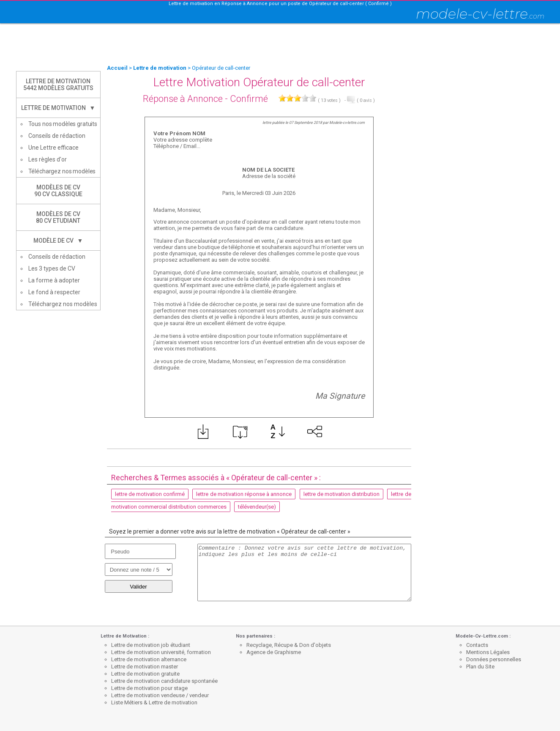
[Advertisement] (280, 44)
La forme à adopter (54, 280)
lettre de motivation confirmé (150, 494)
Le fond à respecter (54, 292)
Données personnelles (494, 659)
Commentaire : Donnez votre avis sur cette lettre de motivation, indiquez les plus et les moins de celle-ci (304, 572)
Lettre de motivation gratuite (145, 674)
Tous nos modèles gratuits (63, 124)
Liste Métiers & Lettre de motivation (154, 702)
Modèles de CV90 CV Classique (58, 191)
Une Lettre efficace (53, 148)
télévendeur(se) (257, 507)
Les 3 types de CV (52, 268)
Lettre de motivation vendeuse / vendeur (160, 695)
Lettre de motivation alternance (149, 659)
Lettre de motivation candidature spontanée (164, 681)
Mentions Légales (488, 652)
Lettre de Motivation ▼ (58, 108)
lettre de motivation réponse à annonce (244, 494)
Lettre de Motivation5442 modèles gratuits (58, 85)
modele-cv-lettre (480, 14)
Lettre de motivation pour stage (149, 688)
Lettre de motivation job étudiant (151, 645)
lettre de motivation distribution (341, 494)
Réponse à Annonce (183, 99)
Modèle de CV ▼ (58, 241)
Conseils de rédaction (57, 136)
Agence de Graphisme (274, 652)
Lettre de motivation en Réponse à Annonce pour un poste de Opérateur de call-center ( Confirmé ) (280, 4)
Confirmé (249, 99)
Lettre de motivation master (145, 667)
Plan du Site (480, 667)
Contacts (477, 645)
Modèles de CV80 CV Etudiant (58, 217)
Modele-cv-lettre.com (347, 123)
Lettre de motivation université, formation (161, 652)
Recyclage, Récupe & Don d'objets (289, 645)
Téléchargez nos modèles (62, 171)
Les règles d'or (48, 159)
